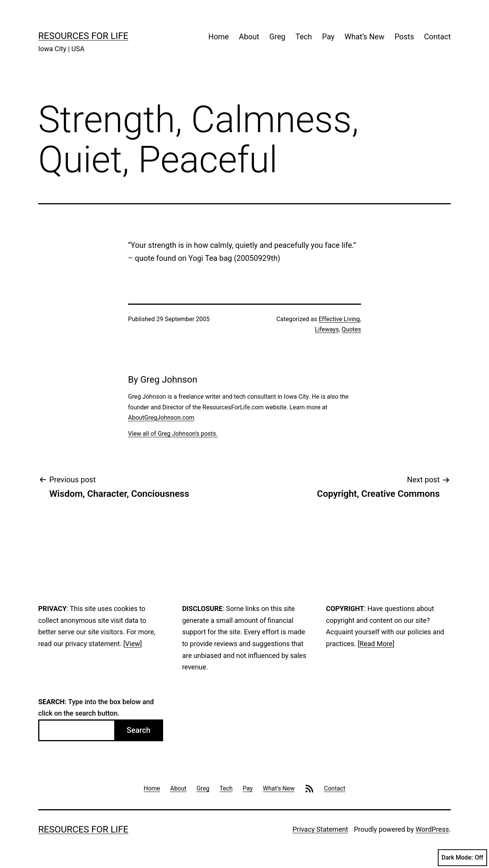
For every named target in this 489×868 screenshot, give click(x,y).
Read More (376, 644)
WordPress (432, 829)
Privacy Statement (321, 829)
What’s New (364, 37)
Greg (277, 37)
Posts (404, 37)
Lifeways (327, 329)
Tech (304, 37)
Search (139, 730)
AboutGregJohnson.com (161, 418)
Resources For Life (83, 36)
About (249, 37)
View (133, 644)
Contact (437, 37)
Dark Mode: (462, 858)
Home (219, 37)
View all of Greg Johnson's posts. (173, 434)
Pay (328, 37)
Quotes (351, 329)
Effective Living (339, 319)
